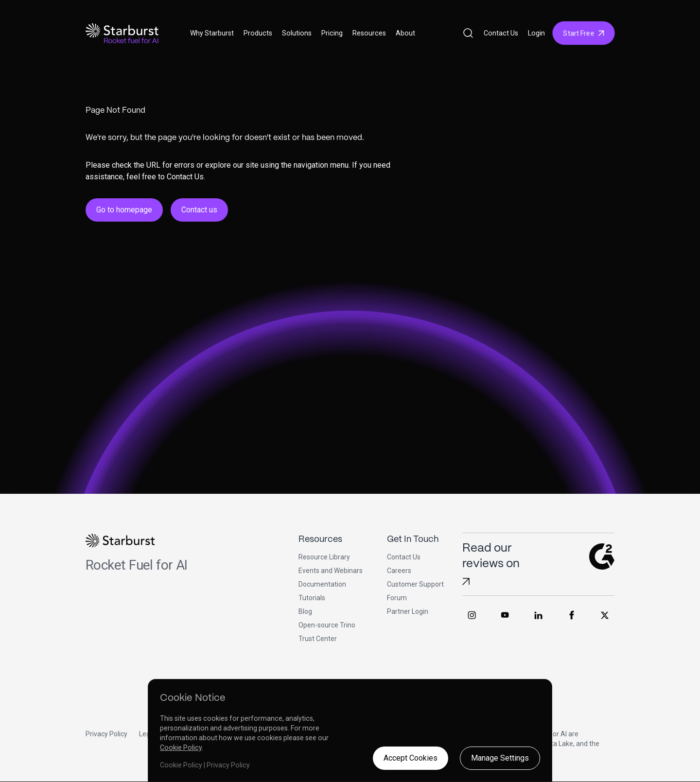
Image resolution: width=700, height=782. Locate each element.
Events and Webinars (331, 571)
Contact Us (501, 33)
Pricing (332, 33)
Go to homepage (124, 210)
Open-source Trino (327, 625)
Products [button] (258, 33)
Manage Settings (500, 758)
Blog (305, 611)
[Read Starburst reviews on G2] (466, 582)
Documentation (322, 584)
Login (536, 33)
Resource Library (324, 557)
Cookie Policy (181, 747)
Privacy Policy (106, 734)
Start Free (584, 33)
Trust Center (318, 639)
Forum (397, 598)
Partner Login (408, 611)
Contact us (199, 210)
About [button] (405, 33)
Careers (399, 571)
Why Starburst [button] (212, 33)
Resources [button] (369, 33)
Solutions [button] (297, 33)
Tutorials (312, 598)
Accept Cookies (411, 758)
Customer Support (415, 584)
